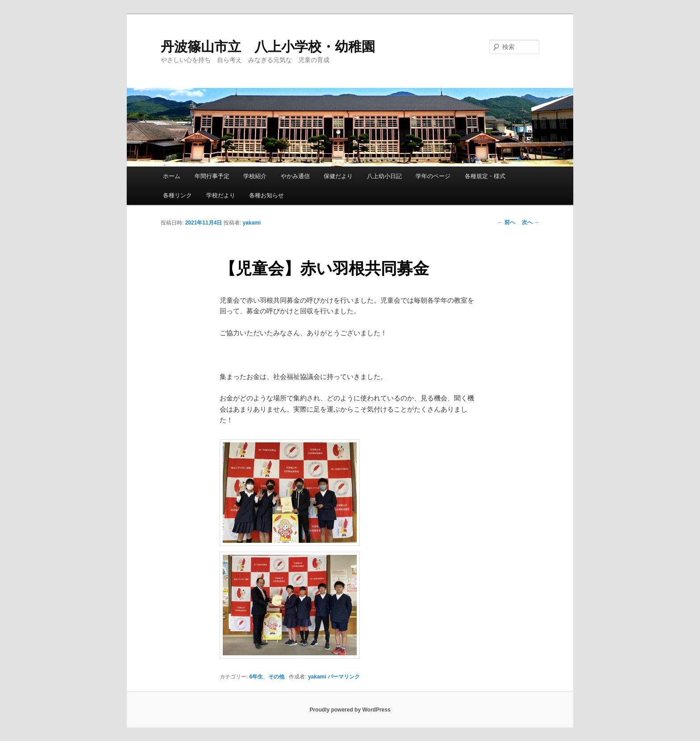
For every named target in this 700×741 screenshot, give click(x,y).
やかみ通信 (295, 176)
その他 (276, 677)
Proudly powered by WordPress (350, 710)
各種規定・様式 (485, 176)
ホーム (172, 176)
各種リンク (177, 195)
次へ (531, 222)
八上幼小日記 (384, 176)
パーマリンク (344, 677)
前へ (506, 222)
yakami (252, 223)
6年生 (256, 677)
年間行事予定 (212, 176)
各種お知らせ (267, 195)
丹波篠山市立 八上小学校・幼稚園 (268, 47)
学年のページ (433, 176)
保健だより (338, 176)
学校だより (221, 195)
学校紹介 (255, 176)
